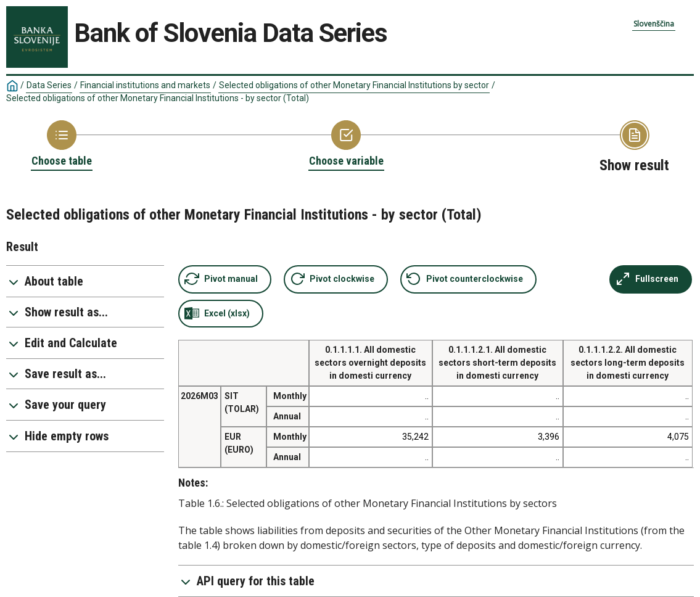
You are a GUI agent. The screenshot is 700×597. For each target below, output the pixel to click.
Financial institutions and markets (145, 85)
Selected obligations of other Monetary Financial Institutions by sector (354, 85)
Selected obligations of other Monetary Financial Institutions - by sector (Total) (158, 98)
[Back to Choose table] (62, 144)
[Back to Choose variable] (346, 144)
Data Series (49, 85)
